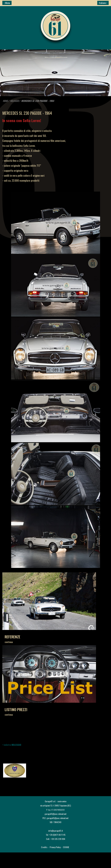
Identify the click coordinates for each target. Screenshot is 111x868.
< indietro (12, 745)
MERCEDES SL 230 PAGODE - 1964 (38, 101)
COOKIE (66, 847)
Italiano (103, 3)
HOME (5, 101)
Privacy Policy (55, 847)
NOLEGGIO (15, 101)
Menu (7, 3)
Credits (44, 847)
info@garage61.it (56, 831)
